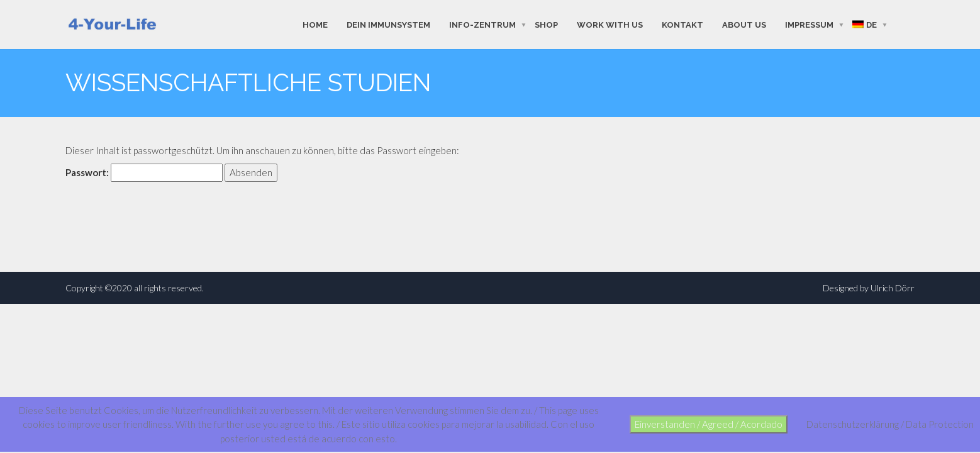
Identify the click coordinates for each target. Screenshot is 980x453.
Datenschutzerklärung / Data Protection (890, 424)
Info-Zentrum (482, 24)
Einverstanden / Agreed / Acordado (709, 424)
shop (546, 24)
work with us (610, 24)
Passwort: (144, 173)
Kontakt (682, 24)
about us (744, 24)
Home (315, 24)
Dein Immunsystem (388, 24)
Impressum (809, 24)
